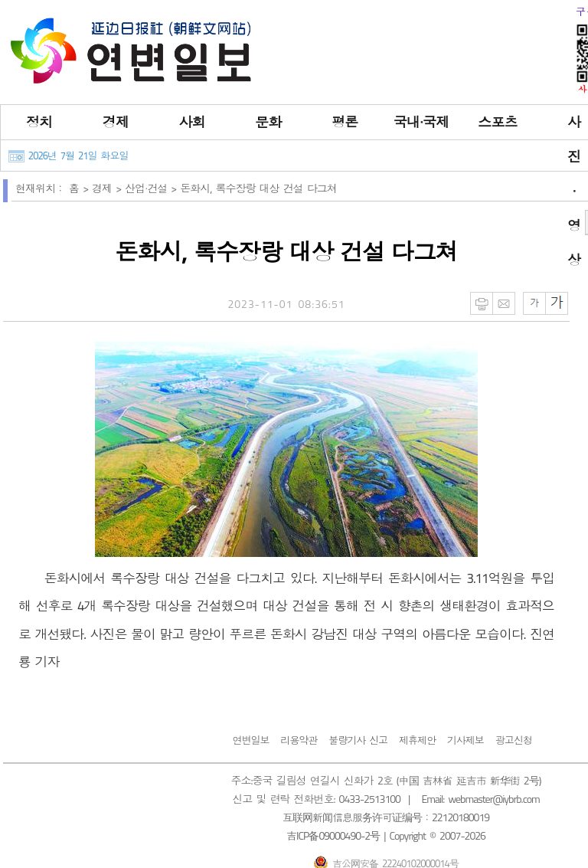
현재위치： (40, 188)
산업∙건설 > (152, 188)
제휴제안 (417, 740)
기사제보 (465, 740)
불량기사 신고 (358, 740)
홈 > (80, 188)
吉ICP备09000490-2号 (333, 835)
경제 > (108, 188)
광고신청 (514, 740)
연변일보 (250, 740)
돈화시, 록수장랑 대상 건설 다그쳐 (258, 188)
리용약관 (299, 740)
